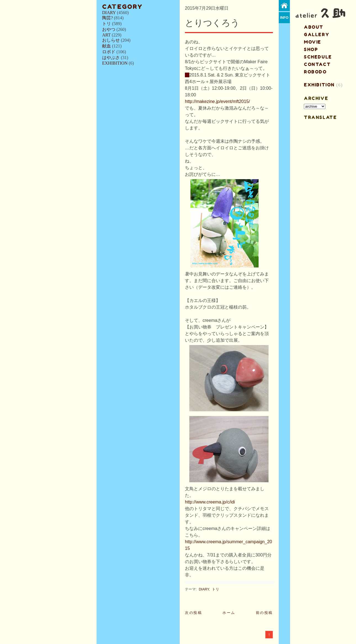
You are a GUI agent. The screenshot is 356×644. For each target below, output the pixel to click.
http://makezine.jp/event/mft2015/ (217, 101)
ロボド (109, 52)
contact (317, 64)
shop (311, 49)
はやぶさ (111, 58)
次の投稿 (193, 613)
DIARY (109, 13)
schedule (318, 57)
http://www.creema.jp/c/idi (210, 502)
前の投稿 (264, 613)
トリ (107, 24)
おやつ (109, 29)
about (314, 27)
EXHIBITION (115, 63)
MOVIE (313, 42)
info (284, 18)
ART (106, 35)
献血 (107, 46)
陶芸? (107, 18)
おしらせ (111, 40)
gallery (317, 35)
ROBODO (315, 72)
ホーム (229, 613)
